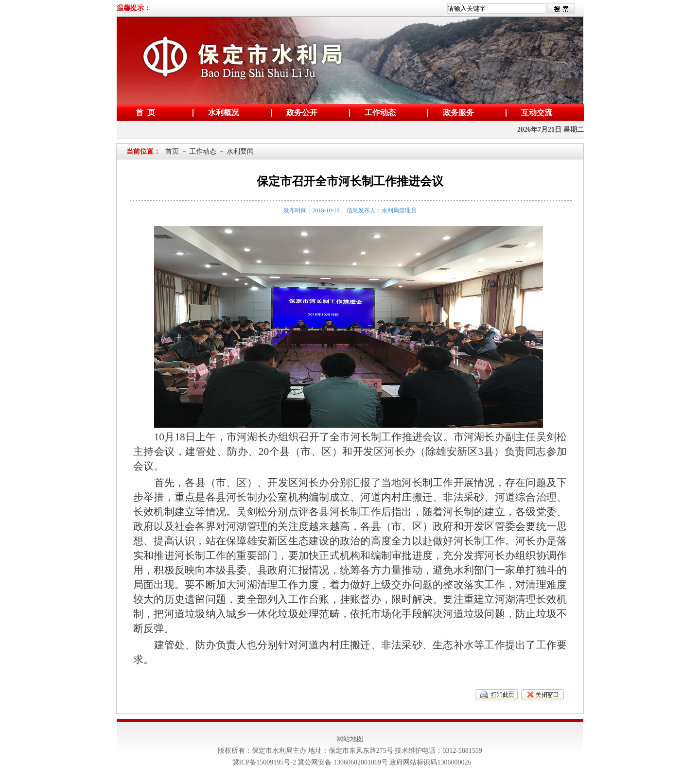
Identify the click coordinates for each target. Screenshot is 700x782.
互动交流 (535, 113)
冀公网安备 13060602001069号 (343, 762)
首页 (172, 151)
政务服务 (456, 113)
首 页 (143, 113)
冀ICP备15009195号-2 (265, 762)
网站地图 (350, 739)
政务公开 (300, 113)
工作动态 (378, 113)
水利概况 (222, 113)
